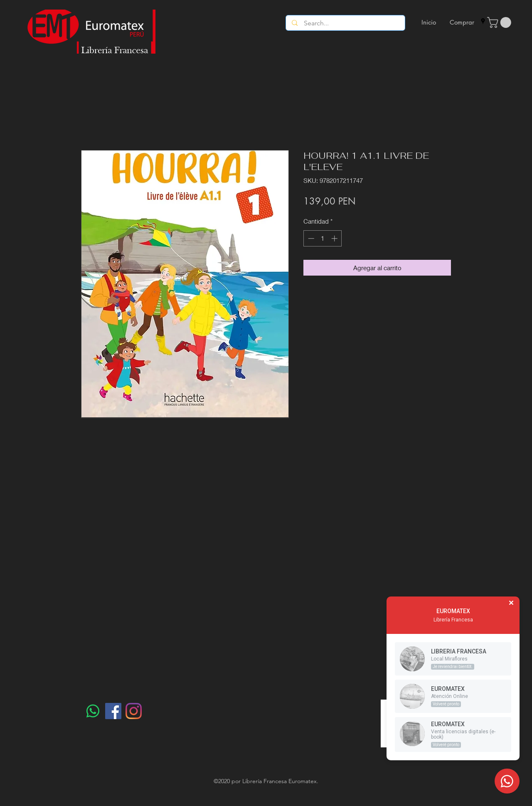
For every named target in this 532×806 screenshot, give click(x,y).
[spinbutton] (323, 238)
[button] (500, 22)
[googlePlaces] (483, 21)
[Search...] (346, 23)
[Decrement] (310, 238)
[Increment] (335, 238)
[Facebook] (113, 711)
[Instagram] (134, 711)
